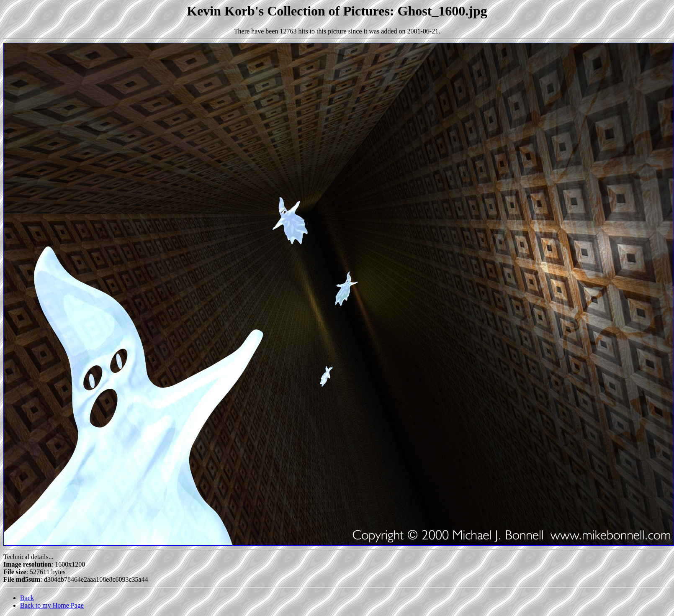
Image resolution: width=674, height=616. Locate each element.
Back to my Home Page (52, 605)
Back (27, 598)
